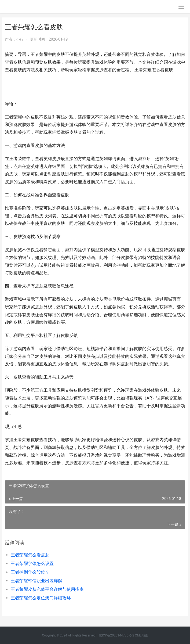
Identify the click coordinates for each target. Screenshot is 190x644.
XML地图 (141, 635)
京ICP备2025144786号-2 (116, 635)
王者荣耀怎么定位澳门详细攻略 (41, 598)
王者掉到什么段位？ (30, 572)
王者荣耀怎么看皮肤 (30, 555)
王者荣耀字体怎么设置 (32, 564)
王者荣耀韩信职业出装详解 (36, 581)
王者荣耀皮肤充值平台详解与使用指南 (47, 589)
